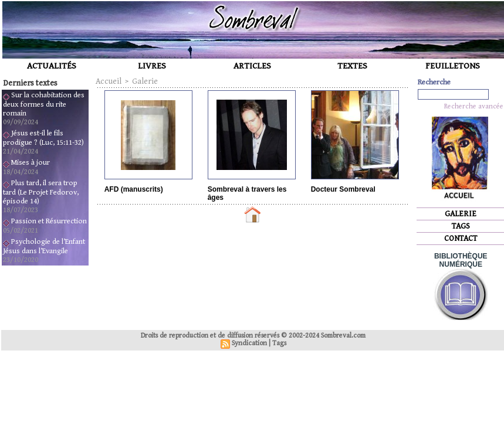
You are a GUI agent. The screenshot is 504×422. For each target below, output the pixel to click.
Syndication (249, 343)
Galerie (145, 81)
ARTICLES (252, 66)
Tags (279, 343)
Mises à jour (31, 163)
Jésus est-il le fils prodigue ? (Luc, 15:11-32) (43, 138)
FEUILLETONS (453, 66)
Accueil (109, 81)
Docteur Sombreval (343, 189)
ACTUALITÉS (52, 66)
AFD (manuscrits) (134, 189)
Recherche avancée (474, 106)
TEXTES (352, 66)
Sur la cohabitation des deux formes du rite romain (44, 104)
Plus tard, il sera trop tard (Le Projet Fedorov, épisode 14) (41, 192)
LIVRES (152, 66)
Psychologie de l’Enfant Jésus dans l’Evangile (44, 246)
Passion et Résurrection (49, 221)
